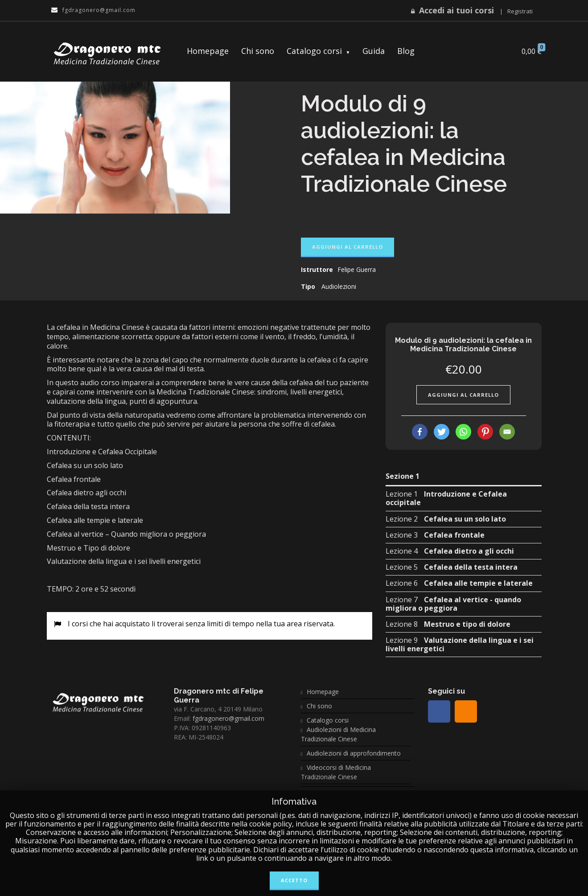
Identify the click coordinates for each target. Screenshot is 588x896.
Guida (374, 51)
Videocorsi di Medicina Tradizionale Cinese (336, 772)
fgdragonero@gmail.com (228, 718)
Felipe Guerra (357, 269)
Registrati (520, 11)
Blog (406, 51)
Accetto (294, 880)
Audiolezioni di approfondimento (354, 753)
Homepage (208, 51)
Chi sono (258, 51)
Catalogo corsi (314, 51)
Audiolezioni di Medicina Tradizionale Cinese (339, 734)
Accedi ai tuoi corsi (456, 10)
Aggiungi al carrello (347, 247)
